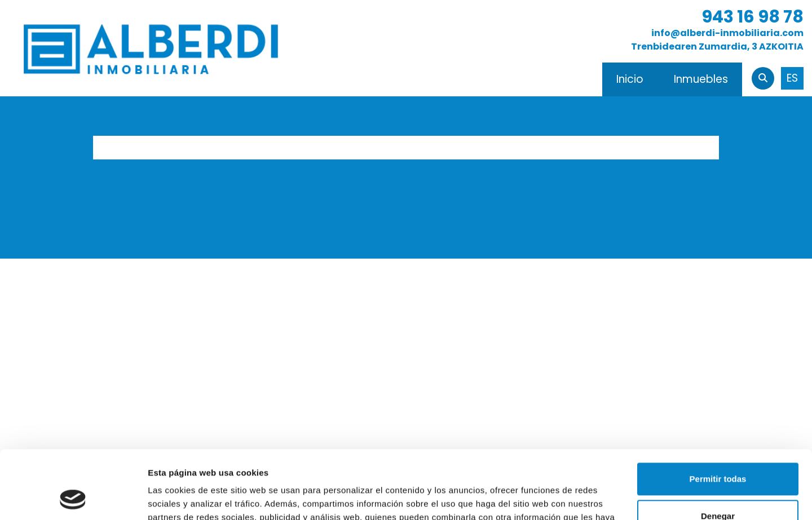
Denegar (718, 452)
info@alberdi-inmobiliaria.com (727, 33)
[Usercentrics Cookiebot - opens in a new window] (73, 498)
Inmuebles (701, 79)
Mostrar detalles (181, 498)
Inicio (630, 79)
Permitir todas (718, 415)
